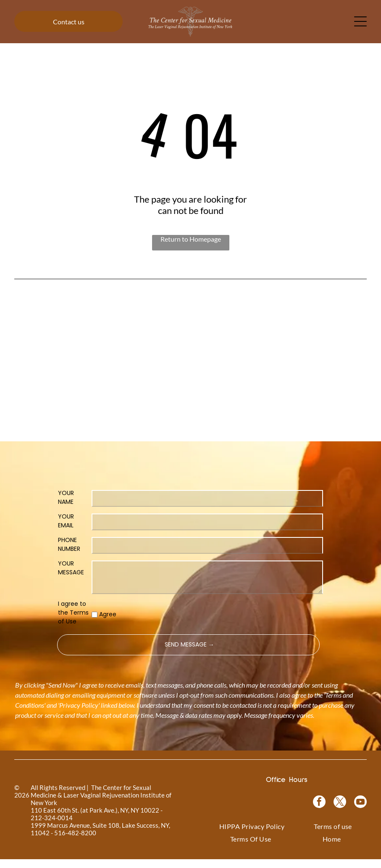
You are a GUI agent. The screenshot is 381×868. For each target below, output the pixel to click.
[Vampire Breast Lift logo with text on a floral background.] (191, 326)
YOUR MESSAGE (71, 576)
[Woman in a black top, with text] (191, 397)
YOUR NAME (66, 506)
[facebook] (319, 812)
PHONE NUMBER (69, 553)
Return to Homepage (191, 239)
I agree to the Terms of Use (73, 621)
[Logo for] (50, 326)
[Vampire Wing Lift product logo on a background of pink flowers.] (120, 326)
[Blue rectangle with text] (261, 397)
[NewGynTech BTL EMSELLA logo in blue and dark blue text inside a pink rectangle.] (331, 397)
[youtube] (360, 812)
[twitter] (340, 812)
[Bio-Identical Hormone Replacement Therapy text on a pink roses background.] (261, 326)
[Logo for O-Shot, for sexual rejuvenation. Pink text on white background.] (120, 397)
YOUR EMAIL (66, 529)
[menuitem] (252, 835)
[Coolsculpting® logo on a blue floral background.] (331, 326)
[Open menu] (360, 21)
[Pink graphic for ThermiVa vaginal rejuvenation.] (50, 397)
